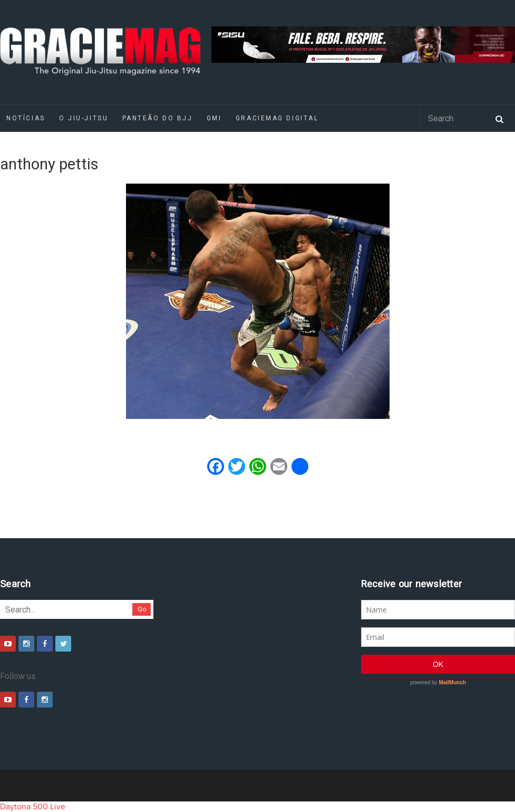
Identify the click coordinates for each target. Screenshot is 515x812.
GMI (214, 118)
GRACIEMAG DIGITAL (277, 118)
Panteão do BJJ (158, 118)
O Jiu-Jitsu (84, 118)
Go (142, 609)
